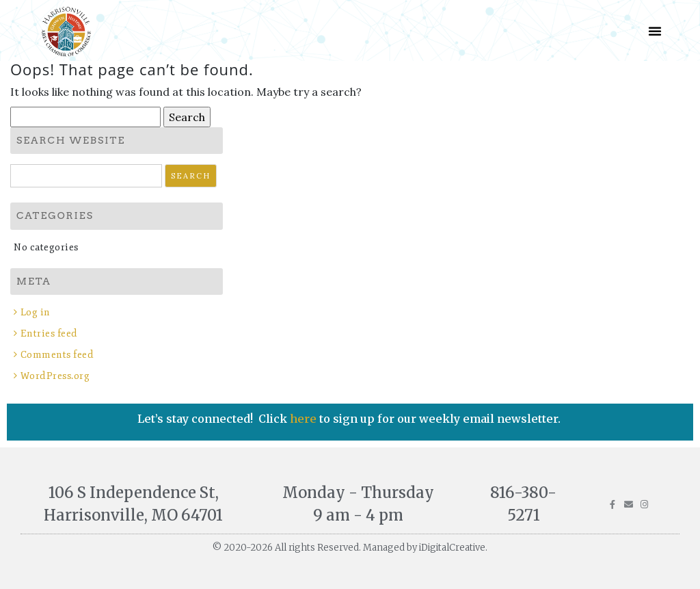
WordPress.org (55, 376)
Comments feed (57, 355)
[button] (655, 31)
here (305, 419)
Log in (36, 312)
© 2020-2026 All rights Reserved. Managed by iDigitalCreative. (350, 548)
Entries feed (49, 333)
